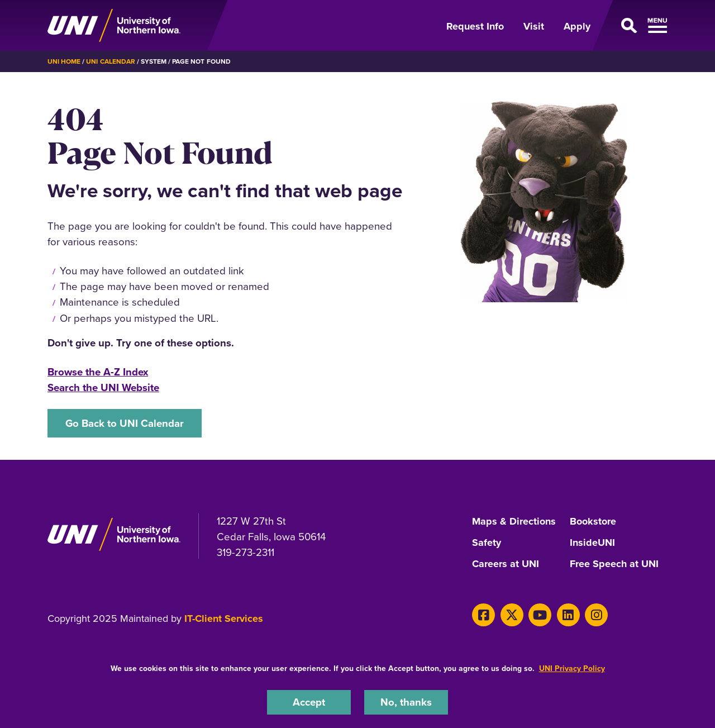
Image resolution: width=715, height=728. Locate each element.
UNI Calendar (110, 61)
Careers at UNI (506, 564)
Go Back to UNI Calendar (125, 423)
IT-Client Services (224, 618)
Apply (577, 26)
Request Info (475, 26)
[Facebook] (483, 615)
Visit (534, 26)
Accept (309, 702)
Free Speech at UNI (614, 564)
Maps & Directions (514, 522)
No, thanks (406, 702)
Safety (487, 543)
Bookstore (593, 522)
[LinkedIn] (568, 615)
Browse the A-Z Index (98, 372)
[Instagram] (596, 615)
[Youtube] (540, 615)
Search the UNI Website (103, 387)
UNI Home (64, 61)
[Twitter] (512, 615)
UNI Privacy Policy (572, 668)
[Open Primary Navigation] (636, 26)
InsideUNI (592, 543)
